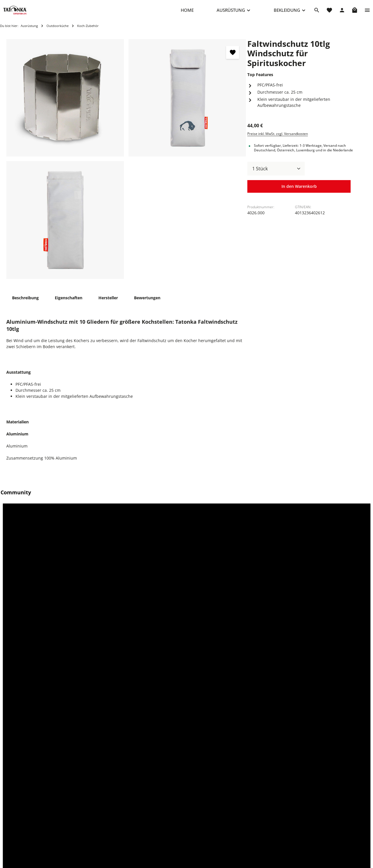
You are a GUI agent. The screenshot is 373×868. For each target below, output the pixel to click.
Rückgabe (152, 839)
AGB (222, 839)
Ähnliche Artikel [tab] (61, 616)
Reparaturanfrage (160, 802)
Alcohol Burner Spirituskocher (134, 727)
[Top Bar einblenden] (367, 13)
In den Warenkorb (299, 192)
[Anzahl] (276, 174)
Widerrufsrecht (232, 830)
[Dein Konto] (342, 13)
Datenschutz (230, 821)
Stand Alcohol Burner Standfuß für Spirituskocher (226, 730)
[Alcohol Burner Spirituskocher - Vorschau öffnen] (167, 664)
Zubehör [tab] (20, 616)
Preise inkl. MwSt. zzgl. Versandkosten (278, 139)
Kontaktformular (118, 862)
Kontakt (150, 812)
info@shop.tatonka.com (315, 825)
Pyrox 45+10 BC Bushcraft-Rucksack (40, 730)
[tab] (25, 303)
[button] (47, 554)
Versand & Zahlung (161, 830)
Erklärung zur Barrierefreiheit (246, 848)
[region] (126, 165)
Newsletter (153, 848)
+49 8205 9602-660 (93, 819)
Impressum (228, 812)
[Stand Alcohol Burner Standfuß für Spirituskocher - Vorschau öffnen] (257, 664)
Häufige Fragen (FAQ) (163, 821)
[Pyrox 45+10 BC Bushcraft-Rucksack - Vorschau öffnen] (76, 664)
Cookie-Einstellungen (238, 802)
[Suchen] (317, 13)
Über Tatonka (156, 858)
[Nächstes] (361, 692)
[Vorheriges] (12, 692)
